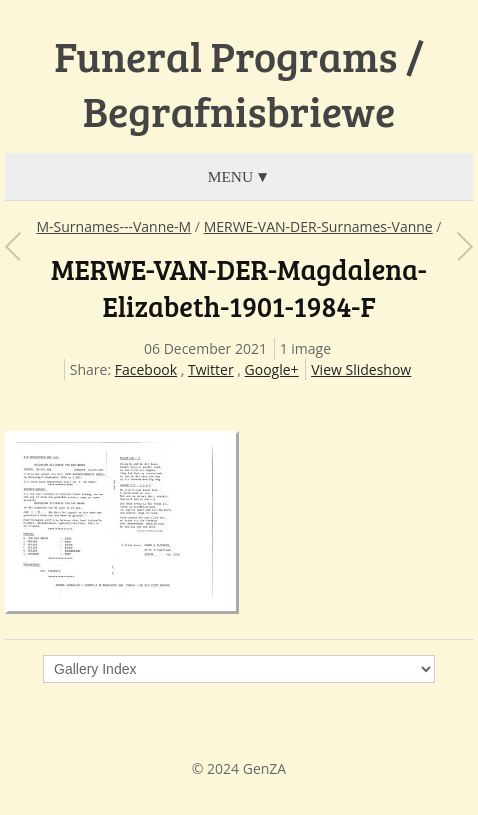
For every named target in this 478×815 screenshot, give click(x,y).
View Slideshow (361, 369)
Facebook (146, 369)
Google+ (272, 369)
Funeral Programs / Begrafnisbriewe (239, 83)
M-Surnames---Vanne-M (114, 226)
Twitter (211, 369)
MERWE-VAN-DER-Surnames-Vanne (318, 226)
